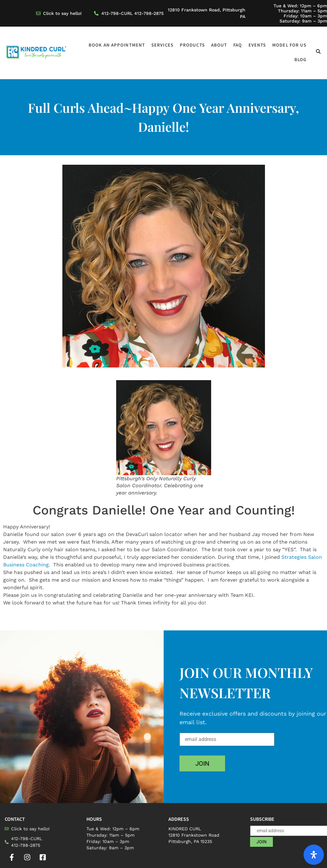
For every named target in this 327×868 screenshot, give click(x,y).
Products (192, 45)
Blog (300, 59)
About (219, 45)
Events (257, 45)
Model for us (289, 45)
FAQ (238, 45)
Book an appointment (117, 45)
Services (162, 45)
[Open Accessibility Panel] (314, 855)
